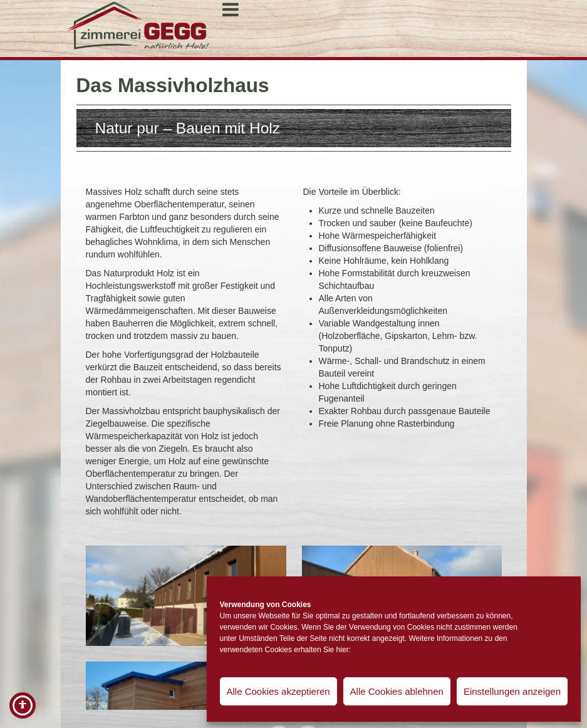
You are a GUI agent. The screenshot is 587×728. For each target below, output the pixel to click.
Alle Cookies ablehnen (397, 691)
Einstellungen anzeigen (512, 691)
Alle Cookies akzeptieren (278, 691)
